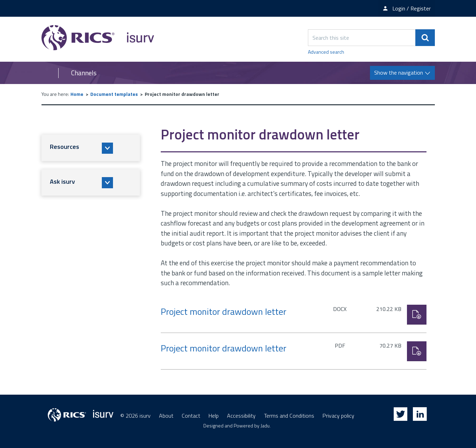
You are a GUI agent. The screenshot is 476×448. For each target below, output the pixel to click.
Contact (191, 416)
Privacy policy (338, 416)
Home (77, 94)
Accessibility (241, 416)
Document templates (114, 94)
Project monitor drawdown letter (224, 312)
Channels (84, 73)
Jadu (265, 426)
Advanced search (326, 52)
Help (214, 416)
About (166, 416)
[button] (91, 148)
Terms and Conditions (289, 416)
